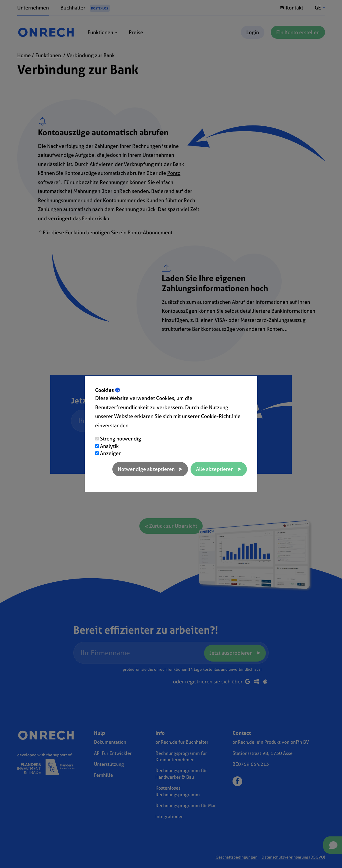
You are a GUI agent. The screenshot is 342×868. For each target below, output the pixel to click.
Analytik (109, 446)
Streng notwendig (121, 439)
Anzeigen (111, 453)
